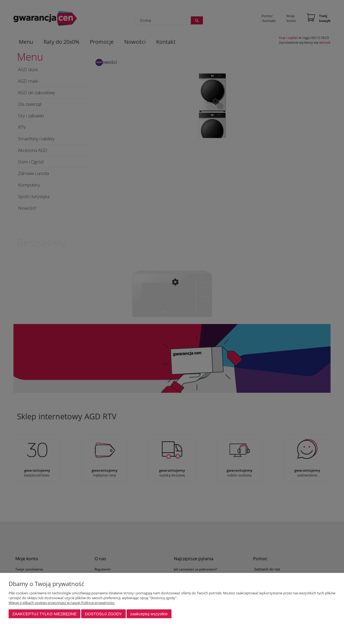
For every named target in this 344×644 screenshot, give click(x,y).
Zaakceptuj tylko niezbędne (45, 614)
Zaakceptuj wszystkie (149, 614)
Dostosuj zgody (103, 614)
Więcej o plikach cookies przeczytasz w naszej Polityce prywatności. (62, 603)
